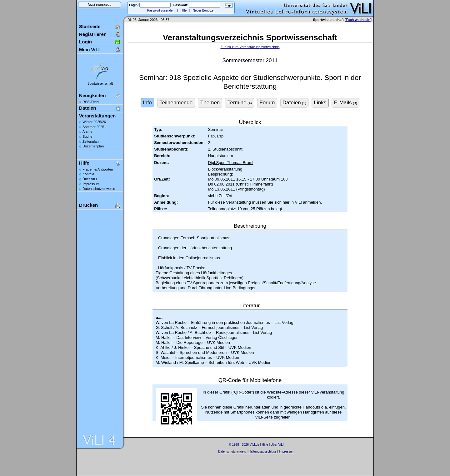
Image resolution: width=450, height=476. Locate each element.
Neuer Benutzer (204, 10)
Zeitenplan (91, 141)
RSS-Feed (91, 102)
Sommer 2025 (93, 127)
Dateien (87, 108)
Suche (87, 136)
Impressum (91, 184)
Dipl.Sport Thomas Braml (230, 163)
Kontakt (88, 174)
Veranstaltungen (97, 116)
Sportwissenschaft (100, 84)
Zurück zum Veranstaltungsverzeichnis (250, 47)
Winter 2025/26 (94, 122)
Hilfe (183, 10)
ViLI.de (255, 445)
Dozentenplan (93, 146)
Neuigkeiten (92, 95)
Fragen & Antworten (98, 169)
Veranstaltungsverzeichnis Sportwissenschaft (250, 37)
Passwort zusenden (161, 10)
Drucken (88, 205)
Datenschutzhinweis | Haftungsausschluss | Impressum (256, 451)
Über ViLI (90, 179)
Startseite (90, 26)
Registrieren (93, 34)
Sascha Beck (263, 456)
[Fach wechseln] (358, 20)
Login (85, 42)
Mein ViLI (89, 50)
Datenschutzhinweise (99, 189)
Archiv (87, 131)
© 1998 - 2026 (239, 445)
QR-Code (243, 392)
